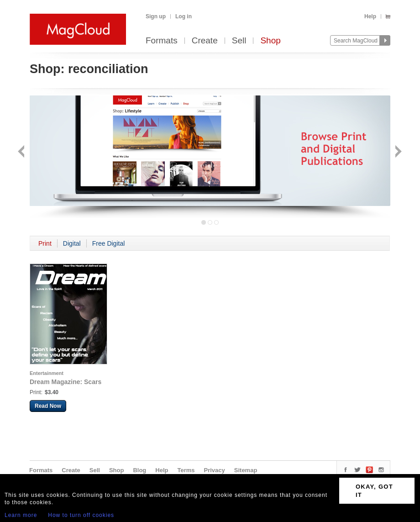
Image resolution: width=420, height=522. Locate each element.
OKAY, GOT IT (374, 491)
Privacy (215, 470)
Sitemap (246, 470)
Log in (184, 16)
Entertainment (47, 373)
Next (397, 152)
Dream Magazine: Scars (66, 382)
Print (45, 243)
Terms (186, 470)
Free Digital (109, 243)
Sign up (156, 16)
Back (22, 152)
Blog (139, 470)
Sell (239, 41)
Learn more (21, 515)
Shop (270, 41)
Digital (72, 243)
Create (205, 41)
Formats (162, 41)
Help (370, 16)
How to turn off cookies (81, 515)
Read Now (48, 406)
